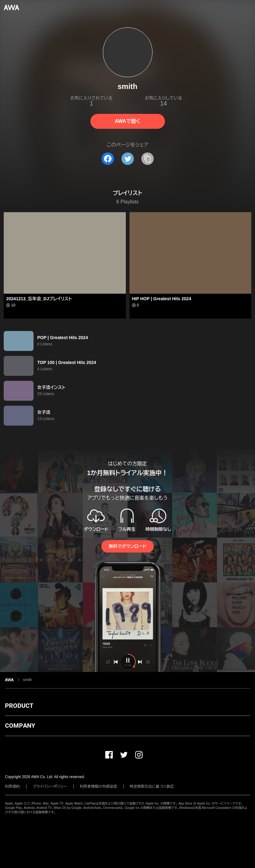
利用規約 (12, 786)
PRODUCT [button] (19, 706)
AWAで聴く (127, 121)
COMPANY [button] (20, 726)
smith (27, 680)
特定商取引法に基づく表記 (152, 786)
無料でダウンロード (127, 546)
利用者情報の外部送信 (98, 786)
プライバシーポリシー (50, 786)
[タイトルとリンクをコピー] (148, 159)
